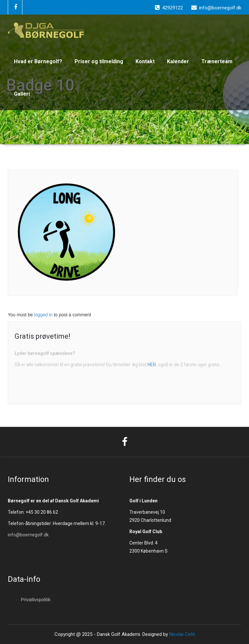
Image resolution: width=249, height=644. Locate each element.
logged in (43, 315)
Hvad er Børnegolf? (38, 61)
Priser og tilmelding (99, 61)
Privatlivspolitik (36, 600)
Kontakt (145, 61)
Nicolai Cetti (181, 634)
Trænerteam (217, 61)
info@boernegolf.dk (28, 535)
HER (152, 365)
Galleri (22, 94)
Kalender (178, 61)
